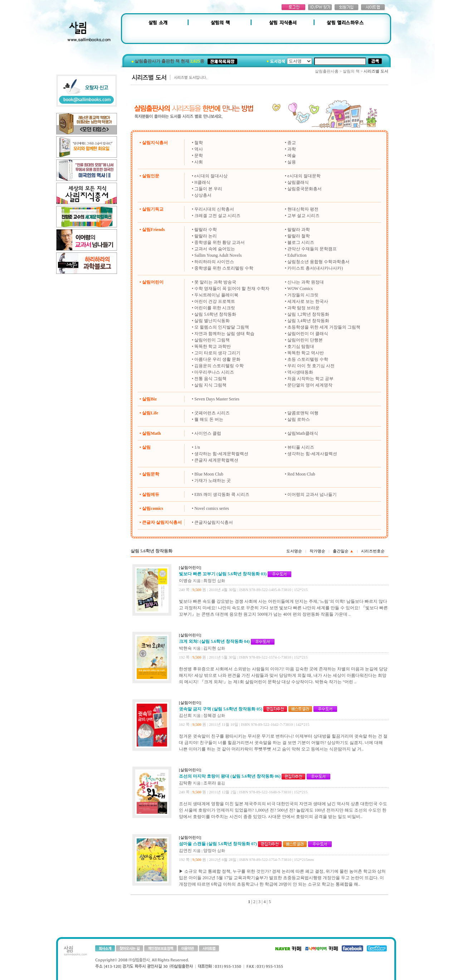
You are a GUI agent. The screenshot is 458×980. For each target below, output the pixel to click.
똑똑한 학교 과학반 (213, 346)
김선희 (185, 715)
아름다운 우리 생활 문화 (217, 359)
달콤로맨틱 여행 (303, 413)
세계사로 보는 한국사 (308, 301)
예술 (292, 156)
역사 (199, 149)
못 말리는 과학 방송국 (215, 282)
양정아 (210, 851)
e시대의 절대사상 (211, 176)
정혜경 (210, 715)
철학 (199, 143)
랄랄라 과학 (299, 230)
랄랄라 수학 (206, 230)
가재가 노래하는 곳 (213, 481)
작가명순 (317, 551)
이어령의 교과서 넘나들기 (312, 494)
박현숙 (185, 648)
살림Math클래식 (303, 433)
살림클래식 (298, 182)
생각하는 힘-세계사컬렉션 (312, 454)
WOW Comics (300, 289)
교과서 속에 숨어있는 (215, 249)
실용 (292, 162)
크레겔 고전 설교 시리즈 (217, 216)
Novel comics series (212, 508)
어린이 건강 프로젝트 (215, 301)
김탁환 (185, 783)
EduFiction (297, 255)
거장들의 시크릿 (303, 295)
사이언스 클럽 (208, 433)
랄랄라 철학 (299, 236)
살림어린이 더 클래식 (308, 334)
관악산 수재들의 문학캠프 (312, 249)
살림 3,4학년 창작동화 (308, 321)
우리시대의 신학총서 (214, 209)
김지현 (210, 648)
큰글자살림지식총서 (214, 522)
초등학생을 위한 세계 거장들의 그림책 (324, 327)
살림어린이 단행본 (305, 340)
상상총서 (203, 195)
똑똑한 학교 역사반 (306, 353)
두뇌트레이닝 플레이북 (216, 295)
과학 (292, 149)
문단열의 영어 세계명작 (310, 385)
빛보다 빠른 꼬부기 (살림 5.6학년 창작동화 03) (223, 574)
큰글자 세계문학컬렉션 (216, 460)
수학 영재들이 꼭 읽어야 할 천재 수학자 (232, 289)
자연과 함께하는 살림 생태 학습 (224, 334)
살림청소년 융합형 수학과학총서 (318, 262)
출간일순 (343, 551)
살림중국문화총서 (304, 189)
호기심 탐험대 (301, 346)
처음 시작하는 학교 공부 (310, 379)
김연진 (185, 851)
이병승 (185, 581)
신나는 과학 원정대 (306, 282)
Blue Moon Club (209, 474)
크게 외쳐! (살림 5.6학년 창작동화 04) (214, 641)
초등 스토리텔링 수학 (308, 359)
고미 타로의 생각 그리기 (217, 353)
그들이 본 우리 (208, 189)
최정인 (210, 581)
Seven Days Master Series (217, 399)
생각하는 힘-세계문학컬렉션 (221, 454)
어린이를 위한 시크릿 (215, 308)
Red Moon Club (301, 474)
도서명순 (294, 551)
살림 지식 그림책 (210, 385)
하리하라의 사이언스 (214, 262)
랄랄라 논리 (206, 236)
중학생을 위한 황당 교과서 (220, 242)
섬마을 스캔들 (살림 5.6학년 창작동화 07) (218, 844)
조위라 (210, 783)
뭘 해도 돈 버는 (209, 419)
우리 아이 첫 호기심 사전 (311, 366)
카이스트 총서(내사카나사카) (315, 268)
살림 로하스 (299, 419)
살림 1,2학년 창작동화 (308, 314)
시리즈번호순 (373, 551)
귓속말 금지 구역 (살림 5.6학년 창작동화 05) (221, 709)
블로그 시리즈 (301, 242)
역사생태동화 (300, 372)
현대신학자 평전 (303, 209)
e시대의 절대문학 (304, 176)
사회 (199, 162)
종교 (292, 143)
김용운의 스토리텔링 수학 (219, 366)
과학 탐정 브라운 (303, 308)
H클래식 (202, 182)
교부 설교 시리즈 (303, 216)
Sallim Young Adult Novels (218, 255)
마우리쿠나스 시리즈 (214, 372)
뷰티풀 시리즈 (301, 447)
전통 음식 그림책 (210, 379)
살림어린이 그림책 (212, 340)
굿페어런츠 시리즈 (212, 413)
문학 (199, 156)
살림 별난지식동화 (212, 321)
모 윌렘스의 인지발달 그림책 (222, 327)
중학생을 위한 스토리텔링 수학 (224, 268)
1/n (197, 447)
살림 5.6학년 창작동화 (215, 314)
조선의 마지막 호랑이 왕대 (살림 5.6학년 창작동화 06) (230, 776)
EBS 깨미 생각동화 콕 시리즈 (222, 494)
